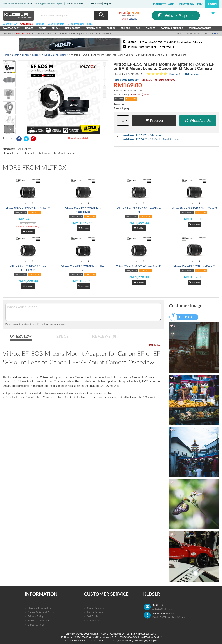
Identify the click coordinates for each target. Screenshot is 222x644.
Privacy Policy (36, 616)
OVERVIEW (21, 336)
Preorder (154, 121)
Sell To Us (92, 616)
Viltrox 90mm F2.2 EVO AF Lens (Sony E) (194, 208)
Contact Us (93, 620)
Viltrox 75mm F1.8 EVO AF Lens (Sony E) (139, 266)
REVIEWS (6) (104, 336)
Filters (111, 28)
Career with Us (36, 625)
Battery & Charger (172, 28)
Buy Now (28, 231)
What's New (10, 24)
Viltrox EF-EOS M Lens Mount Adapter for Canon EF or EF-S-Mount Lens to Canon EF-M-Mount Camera (164, 66)
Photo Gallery (191, 4)
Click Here (214, 33)
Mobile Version (95, 608)
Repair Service (95, 612)
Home (6, 55)
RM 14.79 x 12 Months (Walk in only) (151, 139)
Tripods (126, 28)
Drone (43, 28)
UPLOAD (182, 317)
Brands (40, 24)
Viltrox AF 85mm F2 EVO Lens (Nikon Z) (28, 208)
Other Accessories (200, 28)
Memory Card (94, 28)
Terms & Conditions (39, 620)
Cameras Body (11, 28)
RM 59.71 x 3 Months (142, 135)
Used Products (56, 24)
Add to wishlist (78, 138)
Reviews (174, 74)
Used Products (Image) (80, 24)
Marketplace (163, 4)
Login (212, 4)
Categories (26, 24)
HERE (30, 4)
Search (16, 55)
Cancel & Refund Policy (41, 612)
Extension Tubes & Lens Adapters (50, 55)
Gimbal (56, 28)
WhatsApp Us (176, 16)
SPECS (63, 336)
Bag (138, 28)
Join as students (75, 4)
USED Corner (73, 28)
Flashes (150, 28)
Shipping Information (40, 608)
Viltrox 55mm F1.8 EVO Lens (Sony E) (194, 266)
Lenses (29, 28)
